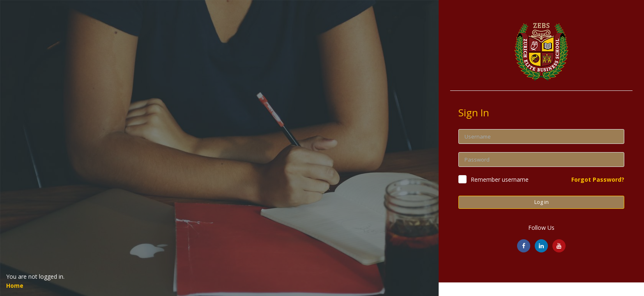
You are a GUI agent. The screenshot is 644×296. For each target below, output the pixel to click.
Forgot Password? (598, 179)
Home (15, 286)
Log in (542, 202)
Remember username (500, 179)
